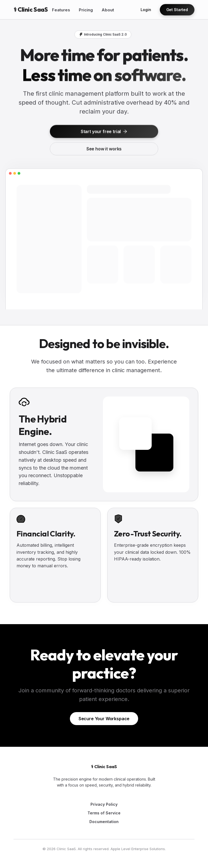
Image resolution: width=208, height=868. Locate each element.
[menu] (92, 10)
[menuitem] (61, 10)
